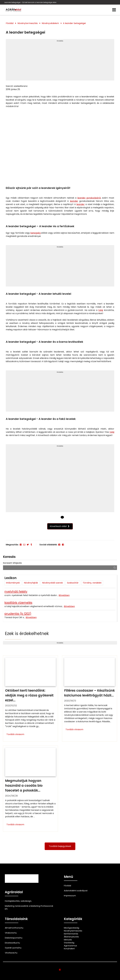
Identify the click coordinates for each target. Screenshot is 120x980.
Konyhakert (69, 949)
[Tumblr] (31, 545)
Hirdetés (60, 41)
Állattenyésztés (71, 937)
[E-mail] (24, 545)
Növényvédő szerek (52, 583)
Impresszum (70, 896)
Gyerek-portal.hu (13, 948)
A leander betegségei (74, 23)
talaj (101, 310)
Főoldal (10, 23)
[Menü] (114, 10)
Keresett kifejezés (12, 563)
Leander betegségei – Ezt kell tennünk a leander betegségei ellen (30, 2)
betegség (36, 233)
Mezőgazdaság (72, 928)
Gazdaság (69, 943)
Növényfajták (31, 583)
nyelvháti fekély (16, 592)
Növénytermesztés (28, 23)
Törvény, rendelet (92, 583)
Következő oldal (60, 526)
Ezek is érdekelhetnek (27, 633)
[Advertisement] (60, 61)
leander (74, 201)
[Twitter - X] (28, 545)
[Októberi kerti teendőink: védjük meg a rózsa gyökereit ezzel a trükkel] (30, 698)
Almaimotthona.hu (14, 928)
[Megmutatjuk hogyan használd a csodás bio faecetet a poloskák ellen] (30, 789)
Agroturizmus (70, 946)
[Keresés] (115, 568)
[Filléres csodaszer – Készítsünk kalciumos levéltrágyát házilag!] (90, 698)
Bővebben (64, 595)
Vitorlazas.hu (11, 953)
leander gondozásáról (89, 198)
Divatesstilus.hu (12, 943)
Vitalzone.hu (11, 933)
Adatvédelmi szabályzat (76, 891)
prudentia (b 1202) (18, 614)
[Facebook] (21, 545)
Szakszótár (73, 583)
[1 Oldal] (62, 517)
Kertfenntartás (71, 934)
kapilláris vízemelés (18, 603)
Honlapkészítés (12, 901)
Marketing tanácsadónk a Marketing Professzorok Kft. (29, 907)
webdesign (26, 901)
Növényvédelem (50, 23)
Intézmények (13, 583)
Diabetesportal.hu (14, 938)
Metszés (68, 940)
